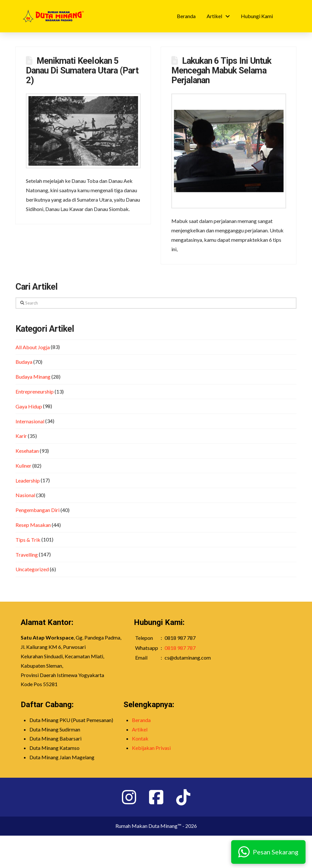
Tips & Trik (28, 540)
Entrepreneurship (35, 391)
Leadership (28, 480)
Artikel (140, 729)
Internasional (30, 421)
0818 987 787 (180, 648)
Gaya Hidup (29, 406)
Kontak (140, 738)
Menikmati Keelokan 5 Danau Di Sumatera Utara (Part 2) (82, 71)
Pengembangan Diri (38, 510)
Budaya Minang (33, 377)
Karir (21, 436)
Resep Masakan (33, 525)
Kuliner (23, 466)
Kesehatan (27, 451)
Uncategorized (32, 569)
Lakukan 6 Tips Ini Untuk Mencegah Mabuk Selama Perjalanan (221, 71)
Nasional (25, 495)
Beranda (141, 720)
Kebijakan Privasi (151, 748)
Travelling (27, 555)
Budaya (24, 362)
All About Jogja (33, 347)
